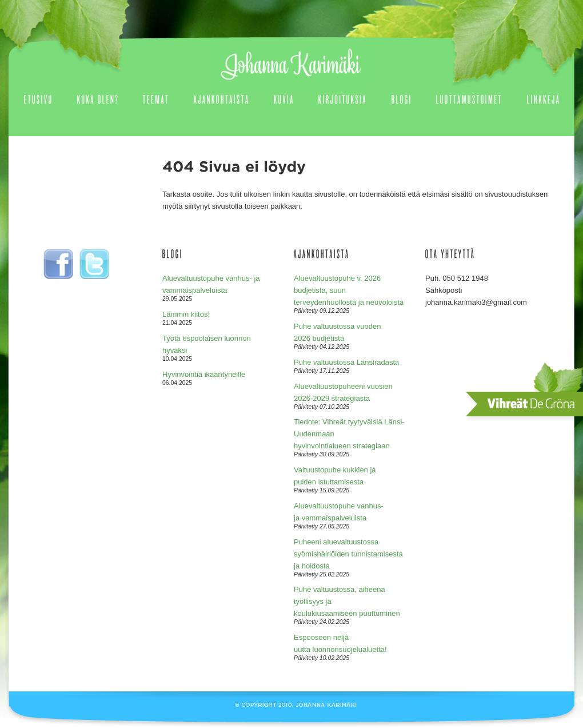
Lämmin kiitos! (186, 314)
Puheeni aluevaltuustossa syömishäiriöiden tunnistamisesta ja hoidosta (348, 554)
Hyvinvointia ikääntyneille (204, 374)
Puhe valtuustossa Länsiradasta (346, 362)
